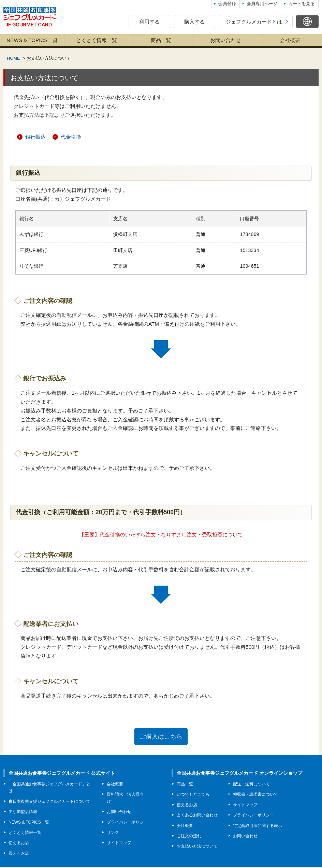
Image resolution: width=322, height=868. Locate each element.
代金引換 (71, 137)
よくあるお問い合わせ (197, 816)
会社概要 (290, 40)
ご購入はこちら (161, 737)
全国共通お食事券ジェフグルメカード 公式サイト (62, 774)
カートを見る (302, 4)
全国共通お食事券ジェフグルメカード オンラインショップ (239, 774)
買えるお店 (19, 854)
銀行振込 (35, 137)
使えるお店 (19, 844)
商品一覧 (161, 40)
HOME (13, 58)
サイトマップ (119, 844)
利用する (149, 22)
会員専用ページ (262, 4)
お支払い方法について (197, 847)
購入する (194, 22)
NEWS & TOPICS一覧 (32, 40)
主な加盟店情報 (23, 813)
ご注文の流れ (189, 837)
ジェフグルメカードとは (254, 22)
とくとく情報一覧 (97, 40)
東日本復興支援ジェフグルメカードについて (49, 802)
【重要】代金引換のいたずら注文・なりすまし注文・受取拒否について (161, 535)
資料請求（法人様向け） (125, 799)
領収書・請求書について (255, 795)
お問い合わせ (225, 40)
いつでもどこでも (193, 795)
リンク (113, 833)
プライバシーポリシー (127, 823)
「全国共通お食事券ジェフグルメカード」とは (49, 788)
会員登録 (227, 4)
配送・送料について (251, 785)
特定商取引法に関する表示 (258, 826)
